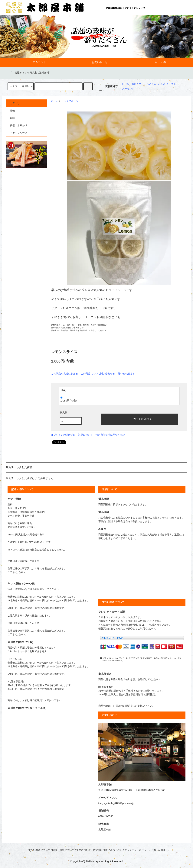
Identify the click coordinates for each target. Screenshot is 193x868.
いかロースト (169, 84)
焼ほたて (137, 84)
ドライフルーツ (70, 101)
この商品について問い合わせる (98, 374)
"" (28, 73)
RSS (153, 850)
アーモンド (128, 89)
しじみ (126, 84)
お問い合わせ (96, 62)
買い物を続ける (126, 374)
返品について (86, 435)
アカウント (36, 62)
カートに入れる (139, 419)
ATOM (161, 850)
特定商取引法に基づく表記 (110, 435)
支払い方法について (39, 850)
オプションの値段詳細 (63, 435)
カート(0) (157, 62)
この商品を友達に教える (65, 374)
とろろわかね (152, 84)
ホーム (55, 101)
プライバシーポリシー (137, 850)
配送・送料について (63, 850)
